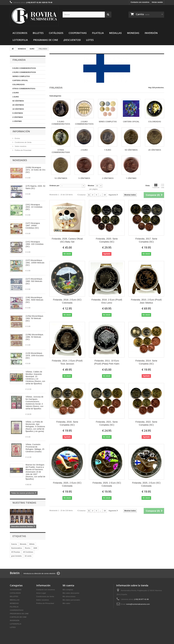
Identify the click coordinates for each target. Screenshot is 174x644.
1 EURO (16, 97)
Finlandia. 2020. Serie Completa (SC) (107, 240)
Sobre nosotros (20, 146)
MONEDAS (133, 33)
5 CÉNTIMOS (18, 113)
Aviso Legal (41, 593)
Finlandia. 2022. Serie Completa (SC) (146, 423)
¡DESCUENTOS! (72, 40)
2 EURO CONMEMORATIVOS (24, 72)
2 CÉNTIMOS (18, 117)
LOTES (90, 40)
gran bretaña (16, 556)
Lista (163, 186)
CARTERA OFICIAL (20, 80)
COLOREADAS (18, 85)
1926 (35, 548)
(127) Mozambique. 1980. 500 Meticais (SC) (34, 281)
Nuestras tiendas (24, 503)
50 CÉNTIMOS (18, 101)
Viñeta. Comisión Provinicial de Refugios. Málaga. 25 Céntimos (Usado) (35, 448)
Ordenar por (54, 186)
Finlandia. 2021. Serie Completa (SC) (107, 423)
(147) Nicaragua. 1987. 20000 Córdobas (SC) (33, 225)
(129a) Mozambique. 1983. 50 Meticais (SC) (35, 318)
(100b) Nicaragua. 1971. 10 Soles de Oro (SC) (35, 170)
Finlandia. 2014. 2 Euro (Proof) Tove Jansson (67, 362)
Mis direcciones (69, 597)
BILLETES (38, 33)
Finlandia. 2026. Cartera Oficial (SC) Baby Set (67, 240)
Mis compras (68, 590)
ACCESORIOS (20, 33)
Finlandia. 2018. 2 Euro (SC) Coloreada (67, 301)
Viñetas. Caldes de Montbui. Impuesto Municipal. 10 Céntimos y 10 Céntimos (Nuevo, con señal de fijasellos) (35, 378)
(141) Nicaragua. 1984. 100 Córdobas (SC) (35, 244)
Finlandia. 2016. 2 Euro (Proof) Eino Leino (107, 301)
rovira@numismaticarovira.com (138, 604)
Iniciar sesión (157, 2)
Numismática (17, 548)
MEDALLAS (115, 33)
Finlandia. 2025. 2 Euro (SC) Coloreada (67, 484)
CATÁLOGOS (56, 33)
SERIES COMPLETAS (21, 76)
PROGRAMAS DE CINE (46, 40)
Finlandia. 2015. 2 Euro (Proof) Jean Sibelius (146, 301)
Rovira (28, 548)
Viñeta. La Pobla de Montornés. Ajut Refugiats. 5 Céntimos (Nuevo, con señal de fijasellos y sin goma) (35, 426)
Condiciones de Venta (23, 142)
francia (14, 544)
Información (21, 131)
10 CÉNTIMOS (18, 109)
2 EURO (16, 93)
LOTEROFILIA (20, 40)
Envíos (17, 138)
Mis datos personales (71, 600)
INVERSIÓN (151, 33)
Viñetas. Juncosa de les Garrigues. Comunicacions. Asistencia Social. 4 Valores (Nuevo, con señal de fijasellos (34, 403)
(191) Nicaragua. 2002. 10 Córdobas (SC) (34, 207)
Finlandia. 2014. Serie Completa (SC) (146, 362)
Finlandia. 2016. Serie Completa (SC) (67, 423)
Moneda (23, 544)
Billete (32, 544)
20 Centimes (28, 552)
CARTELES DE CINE (18, 617)
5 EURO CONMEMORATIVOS (24, 68)
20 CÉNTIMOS (18, 105)
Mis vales (66, 603)
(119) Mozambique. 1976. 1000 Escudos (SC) (35, 355)
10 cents (28, 556)
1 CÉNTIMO (17, 121)
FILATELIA (98, 33)
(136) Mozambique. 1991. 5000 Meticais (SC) (34, 300)
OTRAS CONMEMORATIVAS (24, 89)
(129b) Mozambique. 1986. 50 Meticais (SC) (35, 337)
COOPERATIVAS (78, 33)
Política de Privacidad (23, 150)
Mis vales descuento (71, 593)
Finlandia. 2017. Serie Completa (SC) (146, 240)
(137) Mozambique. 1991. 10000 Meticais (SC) (35, 263)
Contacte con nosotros (140, 2)
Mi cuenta (68, 585)
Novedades (20, 160)
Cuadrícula (156, 186)
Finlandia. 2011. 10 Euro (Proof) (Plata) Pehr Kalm (107, 362)
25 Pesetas (16, 552)
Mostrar (91, 186)
